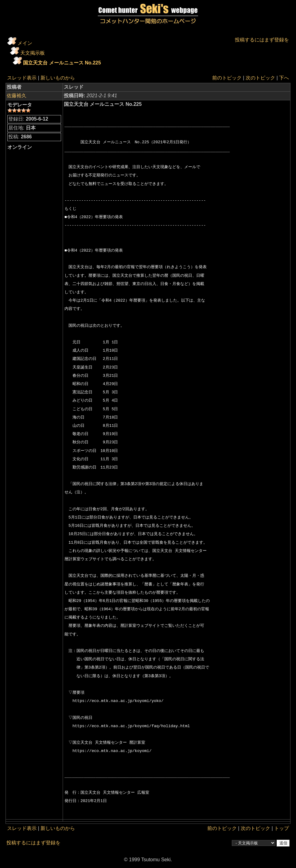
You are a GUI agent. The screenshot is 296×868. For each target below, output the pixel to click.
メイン (25, 43)
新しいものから (58, 78)
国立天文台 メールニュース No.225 (62, 63)
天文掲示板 (33, 53)
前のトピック (227, 78)
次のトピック (260, 78)
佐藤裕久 (17, 96)
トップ (282, 828)
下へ (284, 78)
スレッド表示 (22, 78)
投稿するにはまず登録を (262, 40)
